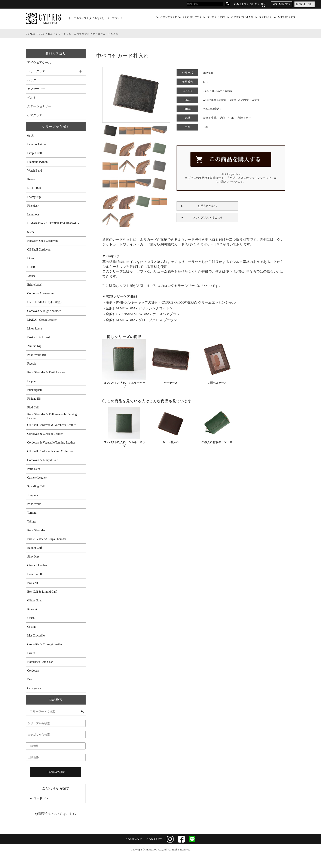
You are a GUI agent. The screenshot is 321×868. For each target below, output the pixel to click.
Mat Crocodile (36, 636)
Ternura (32, 513)
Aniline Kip (34, 346)
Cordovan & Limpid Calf (42, 460)
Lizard (31, 653)
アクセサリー (36, 89)
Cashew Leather (37, 478)
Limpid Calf (35, 153)
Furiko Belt (34, 188)
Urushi (31, 618)
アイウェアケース (39, 63)
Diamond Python (37, 162)
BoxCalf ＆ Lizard (38, 337)
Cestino (32, 627)
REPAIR (266, 18)
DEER (31, 267)
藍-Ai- (31, 136)
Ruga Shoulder (36, 530)
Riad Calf (33, 407)
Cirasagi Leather (37, 565)
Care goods (34, 688)
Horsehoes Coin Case (40, 662)
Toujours (33, 495)
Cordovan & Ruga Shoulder (44, 311)
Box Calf (33, 583)
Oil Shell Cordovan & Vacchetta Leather (51, 425)
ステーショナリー (39, 106)
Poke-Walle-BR (37, 355)
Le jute (31, 381)
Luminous (33, 214)
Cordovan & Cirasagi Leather (45, 434)
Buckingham (35, 390)
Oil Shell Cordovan (39, 250)
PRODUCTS (192, 18)
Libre (30, 258)
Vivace (31, 276)
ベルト (32, 98)
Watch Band (34, 171)
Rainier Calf (35, 548)
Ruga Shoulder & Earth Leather (46, 372)
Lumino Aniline (37, 144)
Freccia (32, 364)
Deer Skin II (35, 574)
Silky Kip (33, 557)
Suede (31, 232)
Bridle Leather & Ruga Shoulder (47, 539)
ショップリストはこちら (207, 216)
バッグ (32, 80)
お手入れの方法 (207, 205)
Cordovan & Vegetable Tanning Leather (51, 443)
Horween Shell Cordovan (42, 241)
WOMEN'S (282, 4)
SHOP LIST (216, 18)
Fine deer (33, 206)
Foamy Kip (34, 197)
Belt (30, 679)
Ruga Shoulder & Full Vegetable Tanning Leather (52, 416)
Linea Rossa (35, 329)
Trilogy (32, 522)
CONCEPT (168, 18)
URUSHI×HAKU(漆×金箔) (44, 302)
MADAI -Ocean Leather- (42, 320)
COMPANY (134, 839)
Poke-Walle (34, 504)
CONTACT (154, 839)
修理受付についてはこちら (56, 814)
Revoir (31, 179)
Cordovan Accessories (41, 293)
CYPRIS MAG (242, 18)
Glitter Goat (34, 600)
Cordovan (33, 671)
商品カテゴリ (56, 53)
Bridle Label (35, 285)
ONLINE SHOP (247, 4)
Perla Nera (33, 469)
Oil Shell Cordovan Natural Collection (50, 451)
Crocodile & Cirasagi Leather (45, 644)
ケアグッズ (35, 115)
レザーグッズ (36, 71)
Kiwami (32, 609)
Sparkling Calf (36, 486)
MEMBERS (287, 18)
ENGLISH (305, 4)
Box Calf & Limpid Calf (42, 592)
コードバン (41, 798)
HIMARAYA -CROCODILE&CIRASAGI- (53, 223)
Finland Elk (34, 399)
